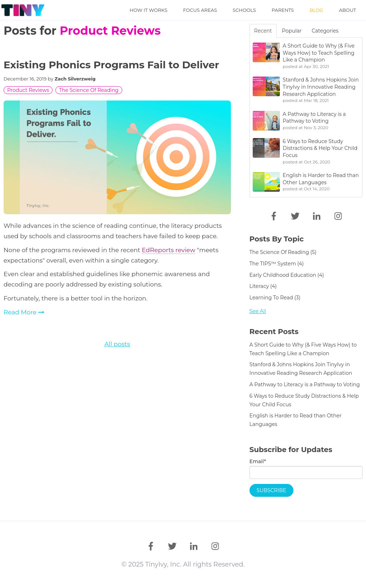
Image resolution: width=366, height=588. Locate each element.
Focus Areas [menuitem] (200, 10)
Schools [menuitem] (244, 10)
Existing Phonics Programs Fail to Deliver (111, 65)
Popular (292, 31)
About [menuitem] (347, 10)
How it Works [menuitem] (149, 10)
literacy (263, 286)
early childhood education (287, 275)
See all (258, 311)
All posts (117, 344)
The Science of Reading (89, 90)
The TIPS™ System (277, 264)
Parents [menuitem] (283, 10)
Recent (263, 31)
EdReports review (169, 250)
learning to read (275, 298)
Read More (24, 312)
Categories (325, 31)
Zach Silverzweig (75, 79)
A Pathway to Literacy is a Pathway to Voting (305, 384)
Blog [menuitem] (316, 10)
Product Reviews (28, 90)
